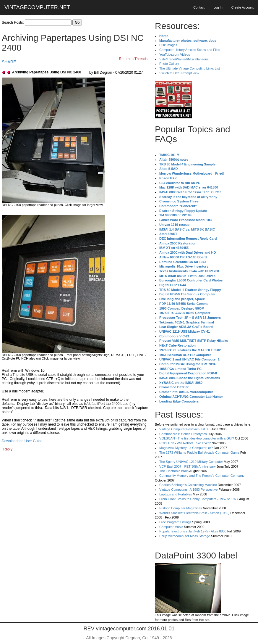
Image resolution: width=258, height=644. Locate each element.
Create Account (242, 7)
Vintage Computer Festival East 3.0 (185, 429)
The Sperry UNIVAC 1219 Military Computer (191, 462)
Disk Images (168, 45)
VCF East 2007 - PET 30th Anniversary (188, 466)
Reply (8, 449)
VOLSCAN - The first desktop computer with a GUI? (197, 438)
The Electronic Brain (174, 471)
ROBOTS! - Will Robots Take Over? (185, 443)
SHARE (9, 62)
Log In (218, 7)
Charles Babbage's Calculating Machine (188, 485)
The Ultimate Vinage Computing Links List (190, 68)
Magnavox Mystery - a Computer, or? (186, 448)
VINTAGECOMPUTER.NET (37, 7)
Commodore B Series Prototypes (183, 434)
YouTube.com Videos (175, 54)
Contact (199, 7)
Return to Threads (133, 59)
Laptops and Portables (176, 494)
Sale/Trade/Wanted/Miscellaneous (184, 59)
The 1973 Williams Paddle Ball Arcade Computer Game (199, 453)
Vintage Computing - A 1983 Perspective (188, 490)
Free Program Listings (175, 522)
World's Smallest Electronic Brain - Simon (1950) (194, 513)
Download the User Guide (22, 441)
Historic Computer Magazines (181, 508)
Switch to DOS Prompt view (179, 73)
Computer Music (171, 527)
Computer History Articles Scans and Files (190, 50)
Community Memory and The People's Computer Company (202, 476)
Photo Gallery (169, 64)
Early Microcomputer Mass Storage (185, 536)
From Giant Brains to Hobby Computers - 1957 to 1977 (199, 499)
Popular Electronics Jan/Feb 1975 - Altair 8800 (193, 531)
